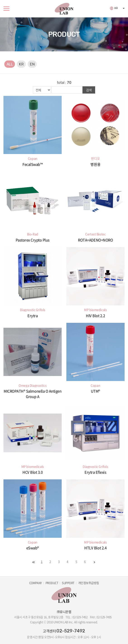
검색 (89, 90)
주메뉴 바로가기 (0, 0)
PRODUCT (52, 583)
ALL (10, 64)
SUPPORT (68, 583)
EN (32, 64)
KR (116, 8)
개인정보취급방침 (89, 583)
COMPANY (36, 583)
